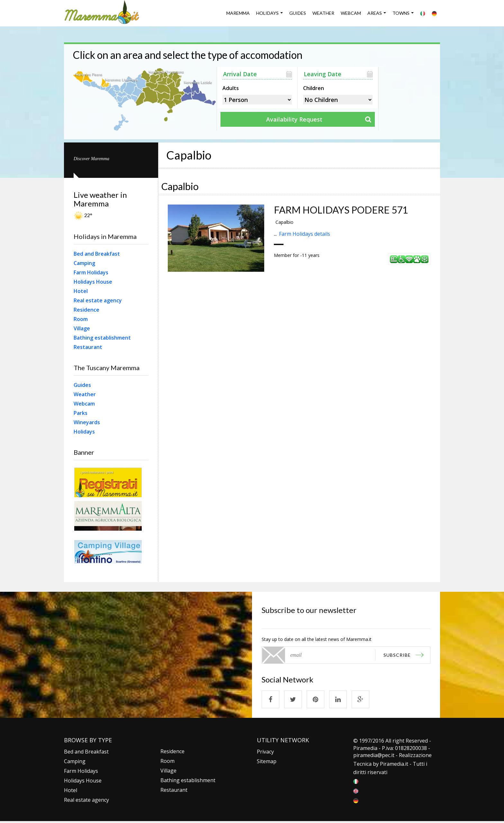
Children (314, 87)
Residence (86, 310)
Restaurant (88, 347)
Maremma (238, 13)
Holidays (267, 13)
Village (82, 328)
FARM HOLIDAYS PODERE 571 (341, 210)
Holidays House (93, 282)
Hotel (81, 291)
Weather (323, 13)
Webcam (351, 13)
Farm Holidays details (305, 234)
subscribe (397, 655)
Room (81, 319)
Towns (401, 13)
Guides (298, 13)
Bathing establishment (102, 338)
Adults (231, 87)
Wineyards (87, 422)
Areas (375, 13)
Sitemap (267, 761)
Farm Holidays (91, 272)
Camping (84, 263)
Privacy (265, 752)
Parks (81, 413)
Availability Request (294, 119)
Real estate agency (98, 300)
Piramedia (392, 764)
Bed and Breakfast (97, 254)
